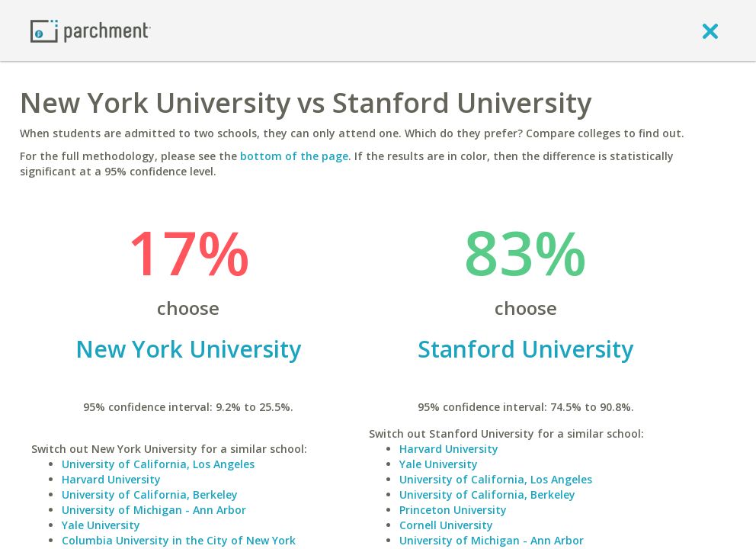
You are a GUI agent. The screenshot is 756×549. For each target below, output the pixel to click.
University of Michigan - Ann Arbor (154, 510)
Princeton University (453, 510)
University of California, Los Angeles (158, 464)
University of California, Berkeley (150, 494)
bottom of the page (294, 156)
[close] (710, 30)
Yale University (101, 525)
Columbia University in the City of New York (179, 540)
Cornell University (446, 525)
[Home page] (91, 30)
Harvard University (111, 479)
